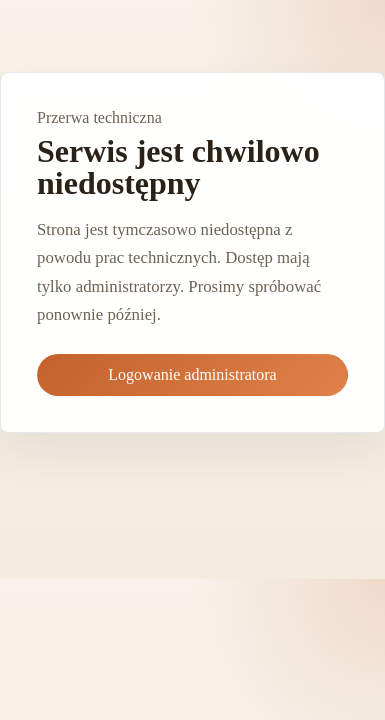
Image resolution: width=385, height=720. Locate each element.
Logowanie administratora (192, 374)
